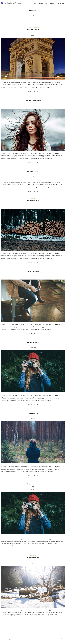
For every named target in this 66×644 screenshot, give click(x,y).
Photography (31, 27)
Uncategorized (33, 8)
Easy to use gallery (33, 484)
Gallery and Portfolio (33, 342)
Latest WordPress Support (33, 100)
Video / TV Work (60, 3)
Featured (29, 98)
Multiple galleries (33, 413)
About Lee (40, 3)
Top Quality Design (33, 171)
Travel (37, 27)
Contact (52, 3)
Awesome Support (33, 30)
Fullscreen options (33, 558)
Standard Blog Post (33, 200)
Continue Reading (33, 21)
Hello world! (33, 10)
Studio (47, 3)
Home (35, 3)
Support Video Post (33, 271)
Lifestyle (31, 169)
